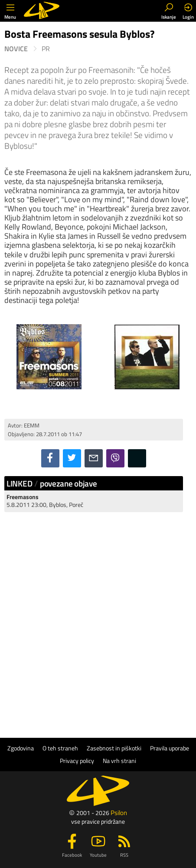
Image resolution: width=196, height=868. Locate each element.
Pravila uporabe (170, 748)
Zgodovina (21, 748)
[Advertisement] (98, 617)
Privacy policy (77, 761)
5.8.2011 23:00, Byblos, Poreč (45, 501)
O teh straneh (60, 748)
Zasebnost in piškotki (114, 748)
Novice (16, 49)
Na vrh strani (119, 761)
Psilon (119, 813)
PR (46, 49)
